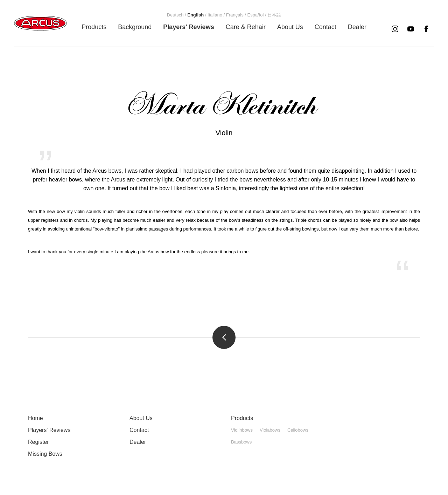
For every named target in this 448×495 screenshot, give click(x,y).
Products (242, 418)
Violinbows (242, 430)
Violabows (270, 430)
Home (36, 418)
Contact (139, 430)
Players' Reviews (49, 430)
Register (38, 442)
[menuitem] (94, 27)
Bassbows (241, 442)
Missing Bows (45, 454)
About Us (141, 418)
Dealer (138, 442)
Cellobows (298, 430)
